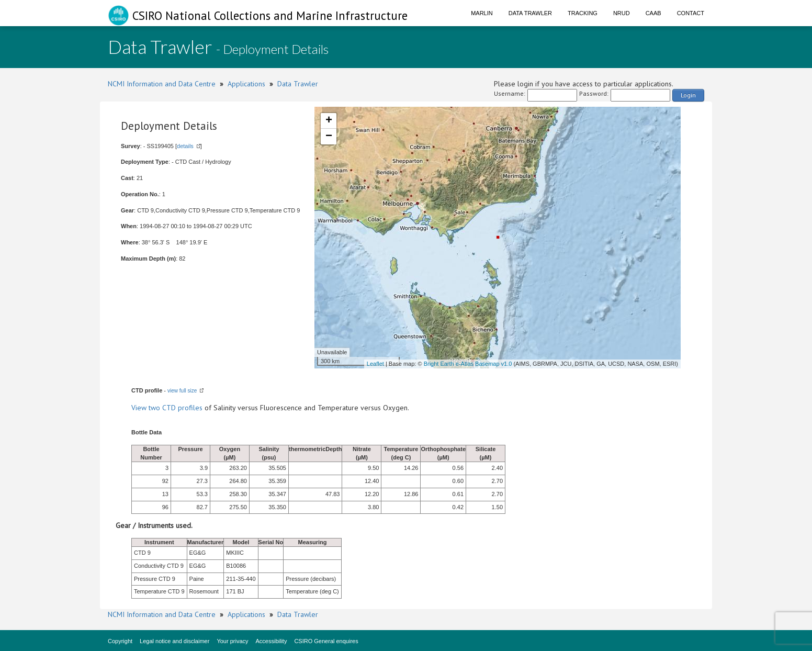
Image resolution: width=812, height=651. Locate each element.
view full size (182, 391)
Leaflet (375, 364)
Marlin (482, 13)
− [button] (329, 137)
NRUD (622, 13)
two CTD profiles (176, 408)
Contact (691, 13)
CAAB (653, 13)
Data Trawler (530, 13)
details (185, 146)
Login (688, 95)
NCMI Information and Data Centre (162, 84)
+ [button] (329, 121)
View (140, 408)
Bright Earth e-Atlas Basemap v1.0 (468, 364)
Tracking (583, 13)
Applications (246, 84)
